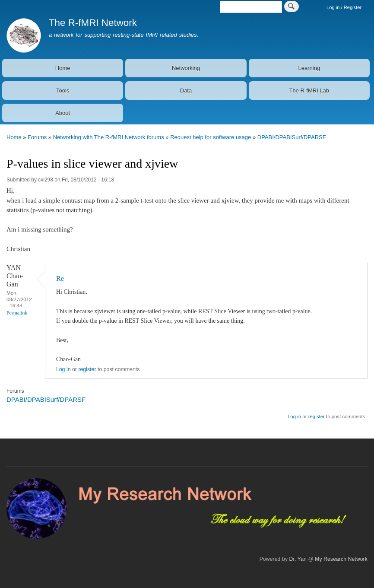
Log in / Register (344, 7)
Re (60, 278)
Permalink (17, 313)
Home (63, 68)
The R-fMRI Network (93, 23)
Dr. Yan (298, 559)
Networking (186, 68)
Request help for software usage (211, 137)
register (87, 369)
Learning (309, 68)
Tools (63, 91)
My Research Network (341, 559)
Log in (63, 369)
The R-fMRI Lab (309, 91)
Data (186, 91)
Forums (37, 137)
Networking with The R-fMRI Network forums (109, 137)
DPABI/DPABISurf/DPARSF (292, 137)
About (63, 113)
